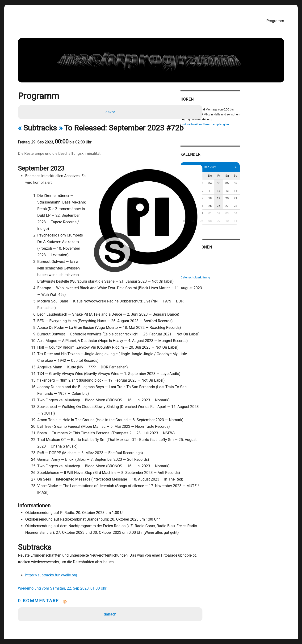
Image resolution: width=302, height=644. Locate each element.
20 (269, 195)
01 (222, 180)
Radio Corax (225, 258)
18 (251, 195)
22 (222, 203)
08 (222, 188)
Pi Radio (223, 253)
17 (241, 195)
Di (232, 173)
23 (232, 203)
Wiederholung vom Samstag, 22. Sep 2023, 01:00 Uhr (62, 563)
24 (241, 203)
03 (241, 180)
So (279, 173)
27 (269, 203)
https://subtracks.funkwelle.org (50, 549)
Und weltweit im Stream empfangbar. (242, 123)
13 (269, 188)
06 (269, 180)
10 (241, 188)
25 (251, 203)
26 (260, 203)
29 (222, 210)
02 (232, 180)
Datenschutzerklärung (232, 273)
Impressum (225, 268)
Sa (270, 173)
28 (279, 203)
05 (260, 180)
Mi (241, 173)
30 (232, 210)
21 (279, 195)
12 (260, 188)
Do (251, 173)
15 (222, 195)
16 (232, 195)
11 (251, 188)
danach (111, 589)
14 (279, 188)
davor (111, 112)
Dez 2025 (251, 164)
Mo (222, 173)
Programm (277, 20)
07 (279, 180)
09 (232, 188)
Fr (260, 173)
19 (260, 195)
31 (241, 210)
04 (251, 180)
